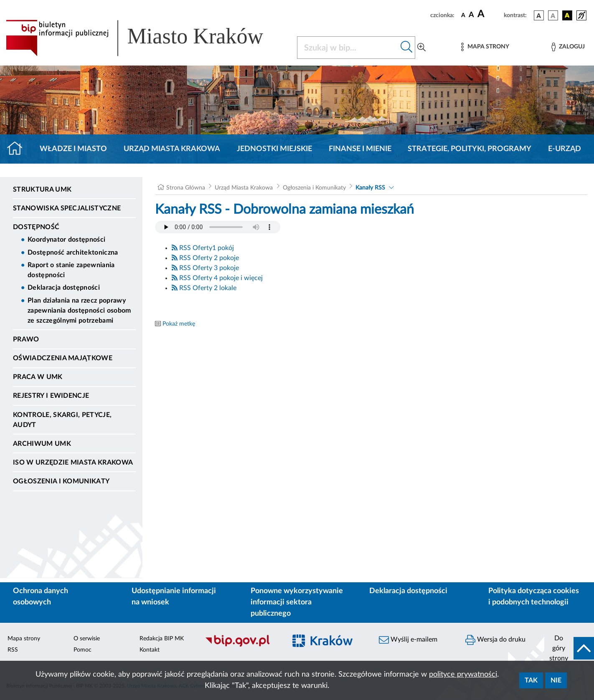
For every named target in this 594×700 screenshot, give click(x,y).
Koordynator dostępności (66, 240)
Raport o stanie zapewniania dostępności (71, 270)
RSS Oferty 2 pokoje (205, 258)
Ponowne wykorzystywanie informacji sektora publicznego (297, 602)
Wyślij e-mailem (408, 640)
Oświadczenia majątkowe (63, 358)
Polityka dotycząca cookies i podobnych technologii (534, 597)
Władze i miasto (73, 149)
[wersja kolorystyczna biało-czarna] (553, 15)
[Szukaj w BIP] (348, 48)
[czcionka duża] (489, 14)
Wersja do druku (495, 640)
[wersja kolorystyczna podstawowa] (539, 15)
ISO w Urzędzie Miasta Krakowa (73, 462)
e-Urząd (565, 149)
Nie (556, 680)
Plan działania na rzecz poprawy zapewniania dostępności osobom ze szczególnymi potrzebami (79, 311)
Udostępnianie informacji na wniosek (174, 597)
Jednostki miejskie (274, 149)
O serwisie (87, 639)
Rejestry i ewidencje (51, 396)
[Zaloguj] (568, 47)
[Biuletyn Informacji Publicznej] (241, 646)
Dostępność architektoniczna (73, 253)
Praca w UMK (38, 377)
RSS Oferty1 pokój (203, 248)
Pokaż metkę (179, 324)
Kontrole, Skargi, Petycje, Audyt (62, 420)
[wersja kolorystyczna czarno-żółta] (567, 15)
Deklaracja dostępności (64, 288)
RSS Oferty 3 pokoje (205, 268)
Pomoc (82, 650)
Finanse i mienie (360, 149)
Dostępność (36, 227)
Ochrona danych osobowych (41, 597)
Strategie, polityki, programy (470, 149)
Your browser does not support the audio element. (218, 227)
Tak (531, 680)
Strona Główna (186, 188)
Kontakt (150, 650)
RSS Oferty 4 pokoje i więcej (217, 278)
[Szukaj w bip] (407, 48)
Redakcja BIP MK (162, 639)
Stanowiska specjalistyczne (67, 208)
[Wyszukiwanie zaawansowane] (421, 48)
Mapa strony (24, 639)
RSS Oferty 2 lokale (204, 288)
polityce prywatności (463, 675)
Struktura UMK (42, 190)
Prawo (26, 339)
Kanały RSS (370, 188)
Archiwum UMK (42, 444)
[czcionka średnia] (471, 15)
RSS (13, 650)
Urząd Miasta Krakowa (172, 149)
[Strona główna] (18, 149)
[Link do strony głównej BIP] (146, 38)
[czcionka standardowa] (463, 15)
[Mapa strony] (485, 47)
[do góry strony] (569, 648)
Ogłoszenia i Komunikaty (61, 481)
